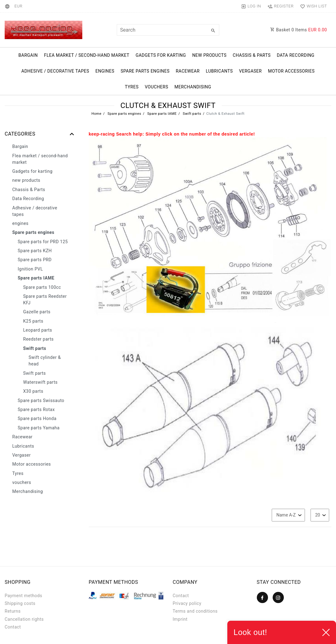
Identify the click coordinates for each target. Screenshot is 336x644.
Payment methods (23, 596)
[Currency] (18, 6)
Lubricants (219, 71)
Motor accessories (291, 71)
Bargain (28, 55)
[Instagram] (278, 597)
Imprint (180, 619)
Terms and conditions (195, 611)
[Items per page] (320, 515)
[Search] (213, 31)
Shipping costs (20, 603)
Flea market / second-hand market (87, 55)
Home (96, 114)
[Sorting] (288, 515)
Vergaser (250, 71)
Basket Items (299, 30)
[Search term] (168, 30)
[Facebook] (262, 597)
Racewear (188, 71)
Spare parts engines (145, 71)
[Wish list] (312, 6)
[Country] (8, 6)
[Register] (281, 6)
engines (105, 71)
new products (209, 55)
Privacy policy (187, 603)
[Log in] (251, 6)
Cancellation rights (24, 619)
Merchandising (193, 87)
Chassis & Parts (252, 55)
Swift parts (191, 114)
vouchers (157, 87)
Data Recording (295, 55)
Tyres (132, 87)
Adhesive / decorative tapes (55, 71)
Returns (13, 611)
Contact (13, 627)
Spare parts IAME (161, 114)
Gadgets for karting (161, 55)
